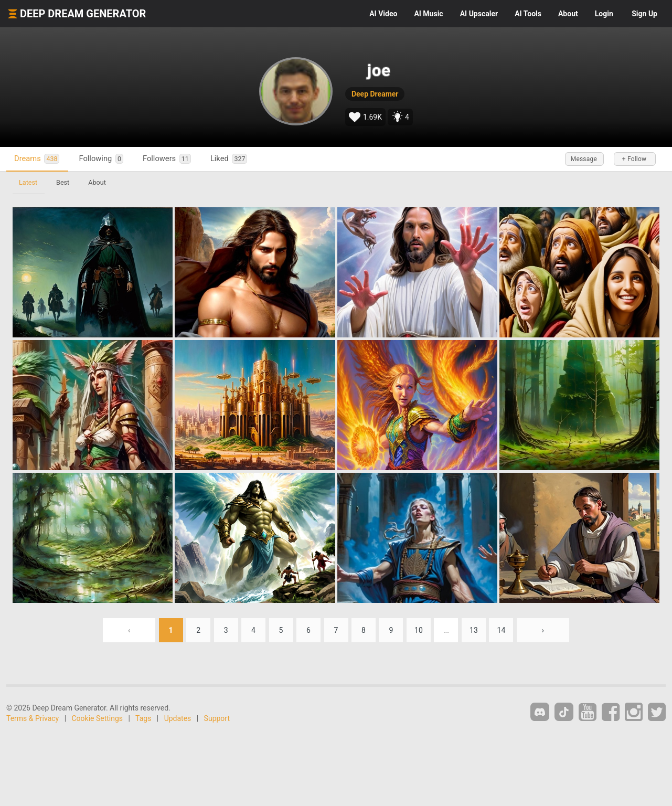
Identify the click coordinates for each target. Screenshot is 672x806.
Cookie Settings (98, 718)
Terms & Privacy (33, 718)
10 (419, 630)
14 (502, 630)
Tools (528, 14)
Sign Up (644, 14)
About (568, 14)
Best (63, 182)
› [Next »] (543, 630)
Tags (143, 718)
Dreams (37, 159)
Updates (178, 718)
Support (217, 718)
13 (474, 630)
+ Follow (634, 159)
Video (383, 14)
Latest (28, 182)
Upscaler (479, 14)
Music (428, 14)
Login (604, 14)
